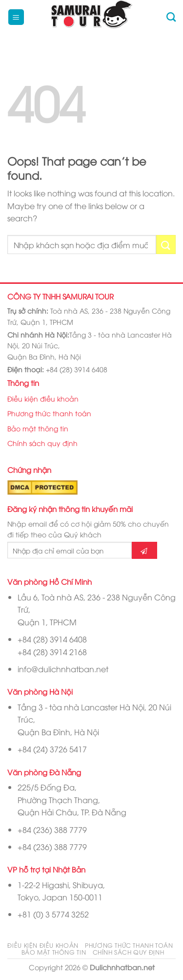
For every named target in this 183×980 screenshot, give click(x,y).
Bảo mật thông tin (38, 428)
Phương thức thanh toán (49, 413)
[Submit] (166, 245)
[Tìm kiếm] (171, 17)
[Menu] (16, 17)
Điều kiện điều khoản (43, 398)
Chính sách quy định (42, 443)
